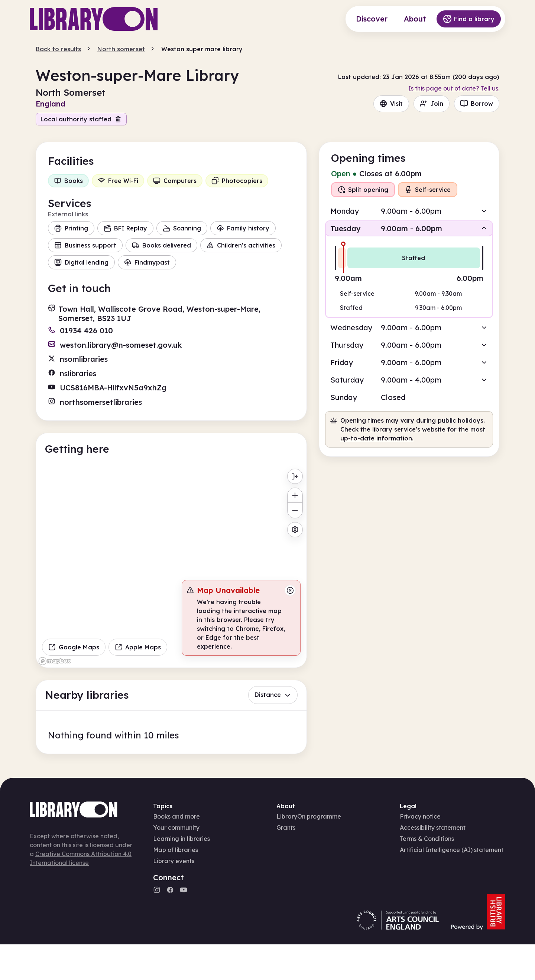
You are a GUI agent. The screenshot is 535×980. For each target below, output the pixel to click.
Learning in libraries (181, 839)
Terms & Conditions (427, 839)
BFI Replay (125, 228)
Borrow (477, 104)
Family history (243, 228)
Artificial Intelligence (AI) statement (452, 850)
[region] (171, 566)
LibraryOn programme (309, 816)
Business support (85, 245)
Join (432, 104)
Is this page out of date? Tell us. (454, 88)
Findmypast (147, 262)
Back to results (58, 49)
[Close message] (290, 590)
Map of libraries (176, 850)
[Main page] (94, 19)
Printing (71, 228)
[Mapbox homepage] (55, 661)
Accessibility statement (433, 827)
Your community (176, 827)
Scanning (182, 228)
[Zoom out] (295, 510)
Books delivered (161, 245)
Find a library (469, 19)
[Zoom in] (295, 495)
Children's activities (241, 245)
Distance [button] (273, 695)
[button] (409, 211)
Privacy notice (420, 816)
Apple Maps (138, 647)
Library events (174, 861)
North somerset (121, 49)
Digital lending (81, 262)
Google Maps (74, 647)
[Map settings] (295, 530)
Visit (391, 104)
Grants (286, 827)
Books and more (176, 816)
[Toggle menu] (295, 476)
